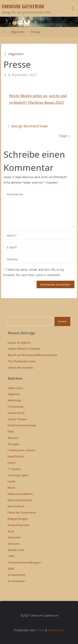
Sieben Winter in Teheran (24, 349)
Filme (11, 431)
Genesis (13, 438)
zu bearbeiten (17, 575)
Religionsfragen (18, 519)
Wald (11, 568)
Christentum (16, 407)
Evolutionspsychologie (22, 425)
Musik (11, 488)
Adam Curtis (15, 388)
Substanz (14, 544)
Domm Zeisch (16, 413)
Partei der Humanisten (22, 512)
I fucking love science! (21, 450)
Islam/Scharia (16, 456)
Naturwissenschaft (20, 500)
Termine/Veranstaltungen (24, 562)
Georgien (14, 444)
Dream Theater (17, 419)
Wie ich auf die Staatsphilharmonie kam (32, 355)
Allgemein (18, 32)
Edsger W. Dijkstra (19, 343)
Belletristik (14, 400)
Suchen (62, 321)
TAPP (11, 556)
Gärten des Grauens (20, 367)
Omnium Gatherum (23, 6)
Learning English (18, 475)
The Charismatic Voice (22, 361)
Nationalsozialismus (20, 494)
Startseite (14, 537)
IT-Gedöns (14, 469)
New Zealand (16, 506)
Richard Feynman (18, 525)
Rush (11, 531)
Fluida (40, 630)
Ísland (11, 463)
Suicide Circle (16, 550)
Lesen (12, 481)
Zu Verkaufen (16, 581)
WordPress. (56, 630)
